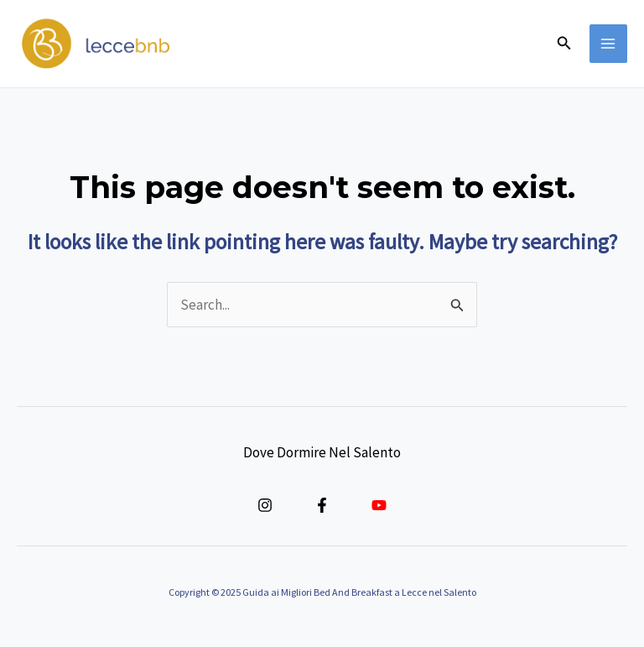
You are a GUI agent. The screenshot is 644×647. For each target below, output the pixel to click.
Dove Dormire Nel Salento (322, 452)
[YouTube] (379, 505)
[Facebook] (322, 505)
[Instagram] (265, 505)
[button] (564, 44)
